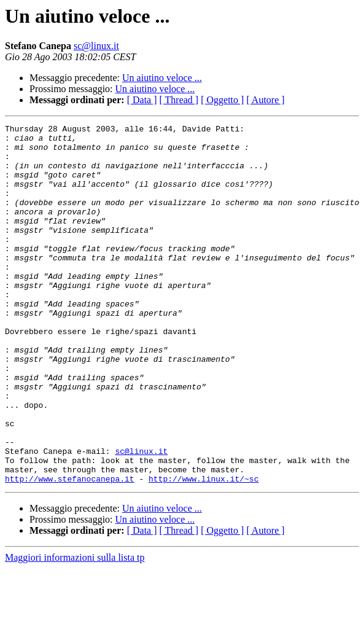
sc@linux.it (96, 46)
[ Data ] (142, 100)
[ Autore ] (265, 100)
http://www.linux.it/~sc (203, 550)
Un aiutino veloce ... (162, 78)
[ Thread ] (179, 100)
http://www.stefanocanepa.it (70, 550)
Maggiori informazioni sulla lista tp (75, 629)
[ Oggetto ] (222, 100)
